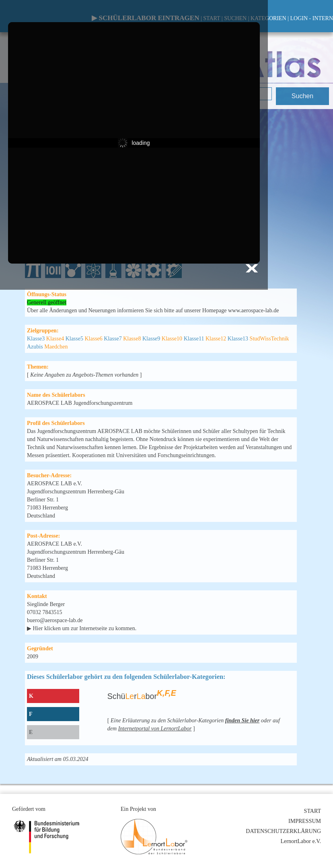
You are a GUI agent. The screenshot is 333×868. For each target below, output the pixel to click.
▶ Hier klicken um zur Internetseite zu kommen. (82, 628)
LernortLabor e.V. (301, 841)
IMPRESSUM (305, 821)
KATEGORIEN (268, 18)
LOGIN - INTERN (311, 18)
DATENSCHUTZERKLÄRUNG (283, 831)
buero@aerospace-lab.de (55, 620)
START (312, 811)
